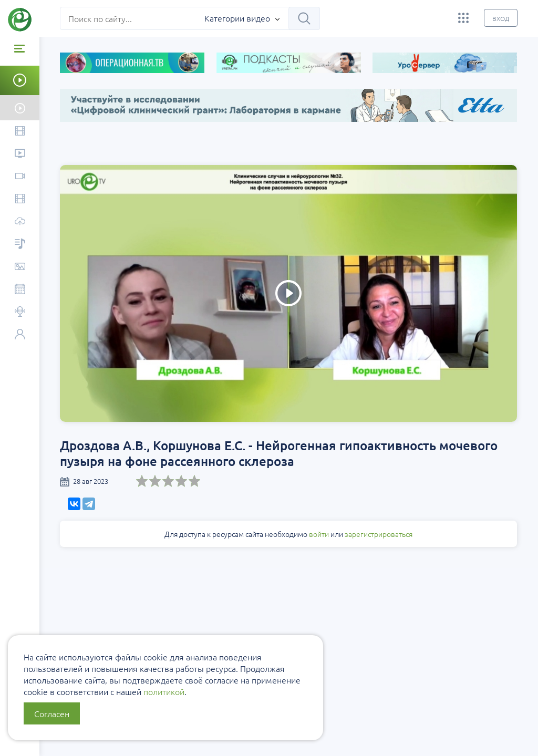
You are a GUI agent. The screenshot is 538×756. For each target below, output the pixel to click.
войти (319, 534)
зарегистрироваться (379, 534)
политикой (164, 691)
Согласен (52, 713)
